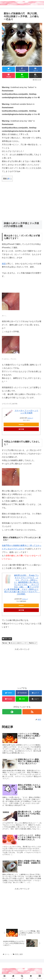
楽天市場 (21, 429)
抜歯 (5, 643)
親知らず (33, 643)
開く (9, 179)
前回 (4, 264)
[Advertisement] (22, 200)
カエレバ (30, 418)
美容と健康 (7, 639)
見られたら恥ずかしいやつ (18, 643)
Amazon (21, 424)
